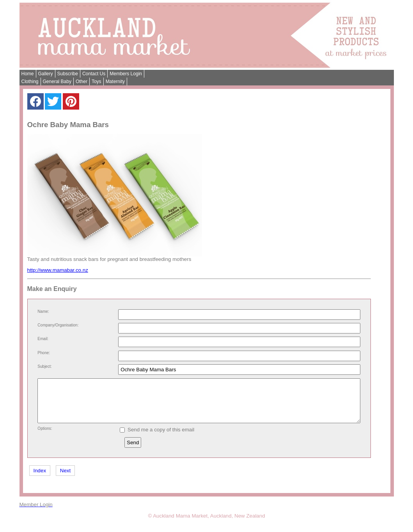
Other (82, 82)
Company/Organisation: (58, 325)
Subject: (44, 366)
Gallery (46, 74)
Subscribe (68, 74)
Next (65, 479)
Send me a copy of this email (157, 438)
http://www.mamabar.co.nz (58, 270)
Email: (43, 339)
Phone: (44, 353)
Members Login (126, 74)
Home (28, 74)
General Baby (57, 82)
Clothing (30, 82)
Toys (97, 82)
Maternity (115, 82)
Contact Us (94, 74)
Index (40, 479)
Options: (45, 437)
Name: (43, 311)
